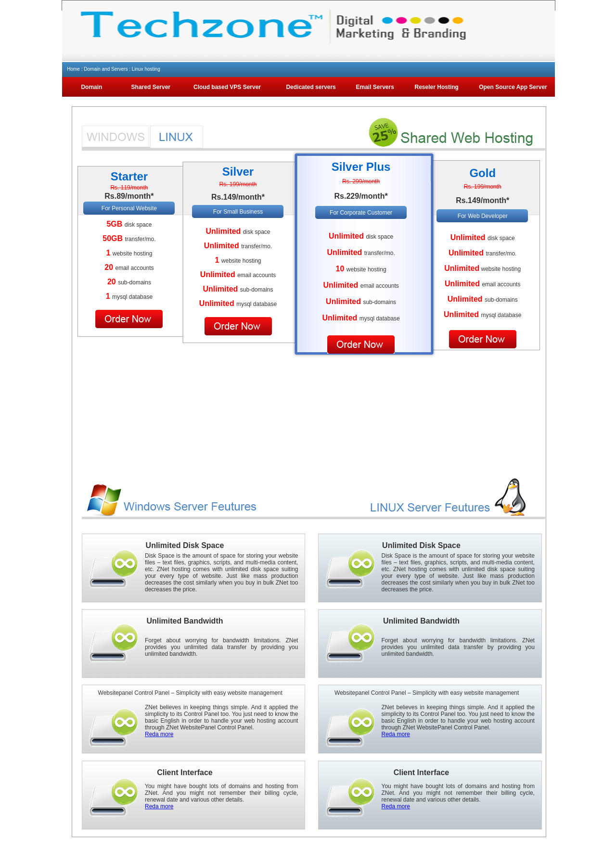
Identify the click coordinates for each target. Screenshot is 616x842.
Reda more (159, 734)
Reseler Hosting (437, 87)
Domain (91, 87)
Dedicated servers (311, 87)
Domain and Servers (106, 69)
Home (73, 69)
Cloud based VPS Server (227, 87)
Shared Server (151, 87)
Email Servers (375, 87)
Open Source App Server (513, 87)
